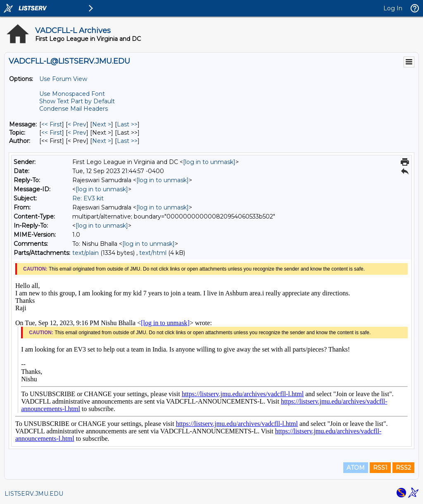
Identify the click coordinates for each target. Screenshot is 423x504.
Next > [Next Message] (102, 124)
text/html (153, 253)
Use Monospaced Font (72, 94)
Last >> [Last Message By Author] (127, 141)
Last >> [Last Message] (127, 124)
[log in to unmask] (209, 162)
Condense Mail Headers (74, 109)
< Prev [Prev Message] (77, 124)
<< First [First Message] (52, 124)
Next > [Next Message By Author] (102, 141)
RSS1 (380, 468)
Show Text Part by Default (77, 101)
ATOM (356, 468)
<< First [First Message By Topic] (52, 133)
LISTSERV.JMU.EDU (34, 494)
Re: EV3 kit (88, 198)
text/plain (86, 253)
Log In (393, 8)
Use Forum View (63, 79)
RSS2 (403, 468)
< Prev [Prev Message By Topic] (77, 133)
